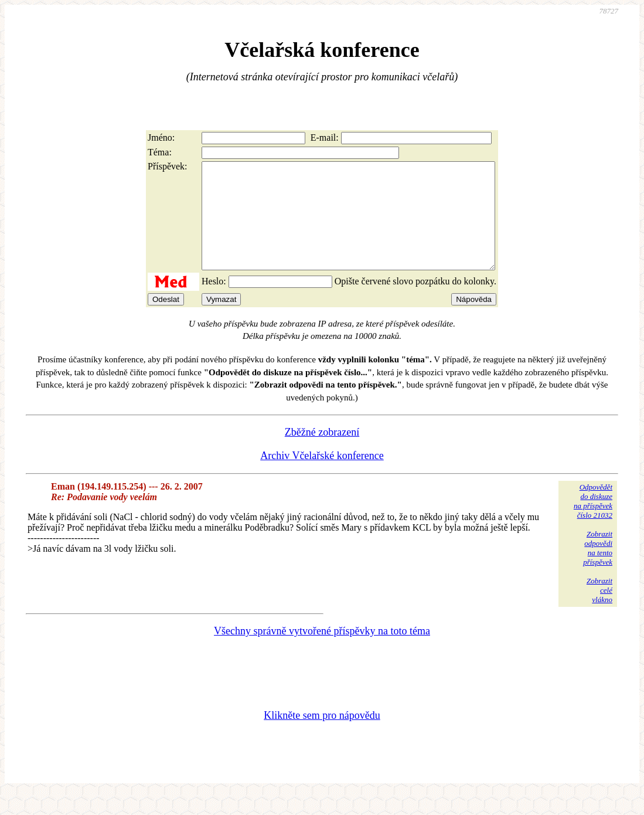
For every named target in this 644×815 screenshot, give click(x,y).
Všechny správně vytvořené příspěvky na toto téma (322, 652)
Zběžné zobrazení (322, 453)
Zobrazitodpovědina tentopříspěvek (598, 569)
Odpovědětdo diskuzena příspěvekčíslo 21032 (593, 522)
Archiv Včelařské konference (322, 477)
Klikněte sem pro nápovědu (322, 736)
